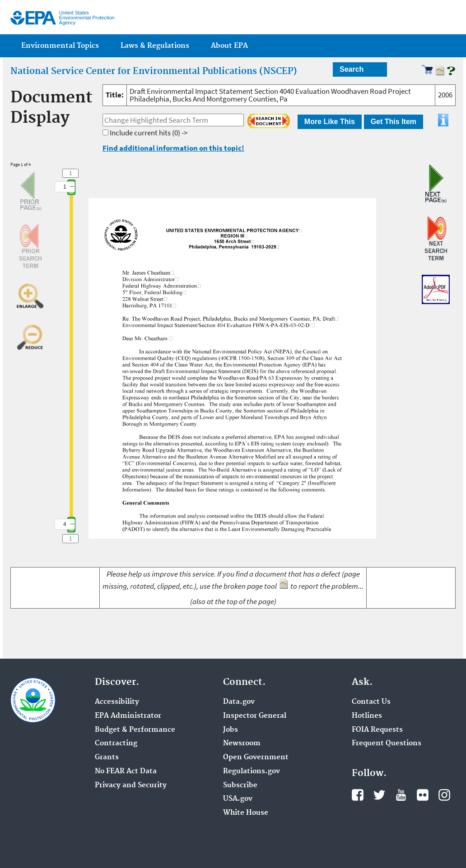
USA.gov (238, 799)
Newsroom (242, 743)
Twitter (379, 795)
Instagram (444, 795)
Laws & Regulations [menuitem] (155, 46)
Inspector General (255, 716)
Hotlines (367, 716)
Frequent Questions (387, 743)
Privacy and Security (131, 785)
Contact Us (371, 702)
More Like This (330, 122)
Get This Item (394, 122)
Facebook (358, 795)
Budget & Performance (135, 730)
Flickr (423, 795)
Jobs (231, 730)
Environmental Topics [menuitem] (60, 46)
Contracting (116, 743)
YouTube (401, 795)
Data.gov (239, 702)
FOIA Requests (377, 730)
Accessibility (117, 702)
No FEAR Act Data (126, 771)
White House (246, 813)
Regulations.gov (252, 771)
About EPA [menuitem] (229, 46)
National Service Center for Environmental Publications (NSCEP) (154, 71)
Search (352, 69)
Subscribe (240, 785)
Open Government (256, 757)
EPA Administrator (128, 716)
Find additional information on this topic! (173, 148)
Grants (107, 757)
